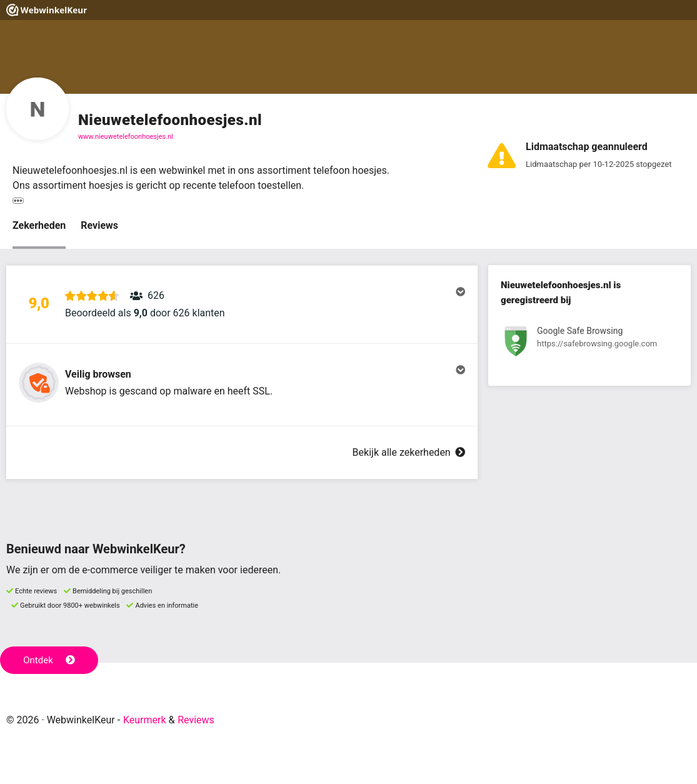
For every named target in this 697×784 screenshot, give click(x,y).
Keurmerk (145, 720)
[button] (242, 304)
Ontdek (49, 660)
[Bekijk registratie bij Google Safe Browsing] (589, 344)
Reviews (99, 225)
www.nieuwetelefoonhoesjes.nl (126, 137)
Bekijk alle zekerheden (409, 452)
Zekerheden (39, 225)
